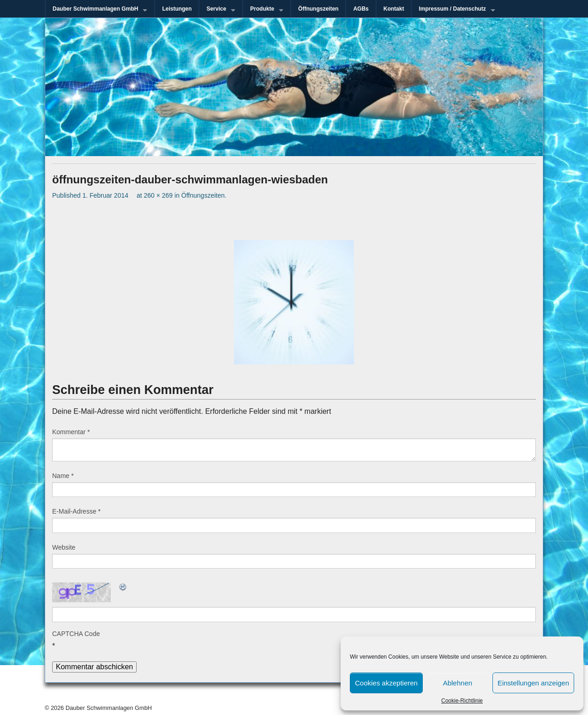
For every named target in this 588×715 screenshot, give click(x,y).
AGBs (361, 9)
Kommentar (71, 432)
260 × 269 (158, 195)
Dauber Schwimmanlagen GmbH (95, 9)
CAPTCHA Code (76, 634)
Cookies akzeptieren (386, 683)
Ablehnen (458, 683)
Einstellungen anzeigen (533, 683)
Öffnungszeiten (318, 9)
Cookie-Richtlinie (462, 701)
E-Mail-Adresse (76, 511)
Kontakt (394, 9)
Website (64, 547)
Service (216, 9)
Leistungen (177, 9)
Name (63, 476)
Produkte (262, 9)
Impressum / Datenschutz (452, 9)
